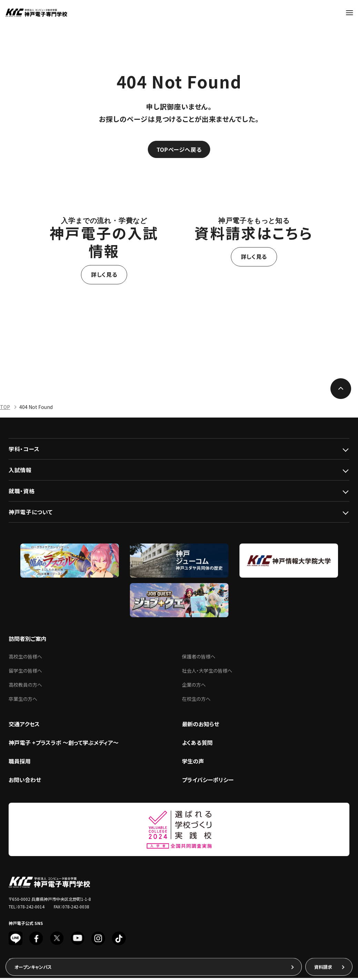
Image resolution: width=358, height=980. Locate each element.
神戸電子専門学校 (36, 13)
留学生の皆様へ (25, 673)
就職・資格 (22, 493)
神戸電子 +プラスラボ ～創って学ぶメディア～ (64, 745)
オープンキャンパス (33, 966)
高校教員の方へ (25, 687)
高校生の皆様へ (25, 658)
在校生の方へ (196, 701)
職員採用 (20, 763)
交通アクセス (24, 726)
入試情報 (20, 472)
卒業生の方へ (23, 701)
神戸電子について (31, 514)
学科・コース (24, 451)
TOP (5, 409)
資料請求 (323, 966)
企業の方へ (194, 687)
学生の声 (193, 763)
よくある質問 (197, 745)
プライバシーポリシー (208, 782)
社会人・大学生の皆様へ (207, 673)
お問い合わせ (25, 782)
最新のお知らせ (201, 726)
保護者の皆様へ (199, 658)
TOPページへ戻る (179, 150)
